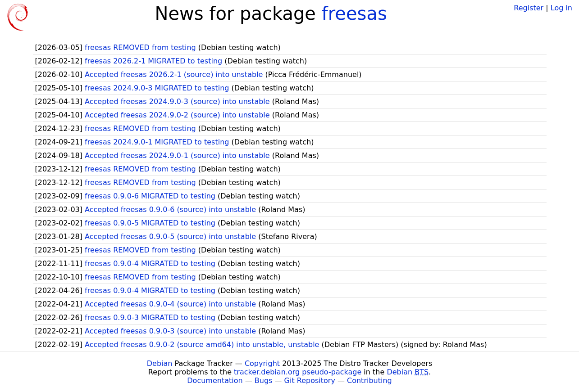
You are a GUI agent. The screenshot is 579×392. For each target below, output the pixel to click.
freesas (354, 14)
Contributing (369, 381)
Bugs (264, 381)
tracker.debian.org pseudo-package (298, 372)
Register (529, 8)
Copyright (262, 363)
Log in (561, 8)
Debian (160, 363)
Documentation (215, 381)
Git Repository (310, 381)
